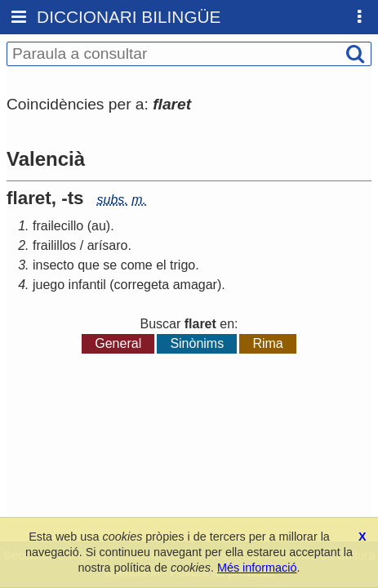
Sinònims (197, 343)
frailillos (54, 245)
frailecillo (58, 226)
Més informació (257, 568)
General (118, 343)
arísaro (108, 245)
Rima (267, 343)
